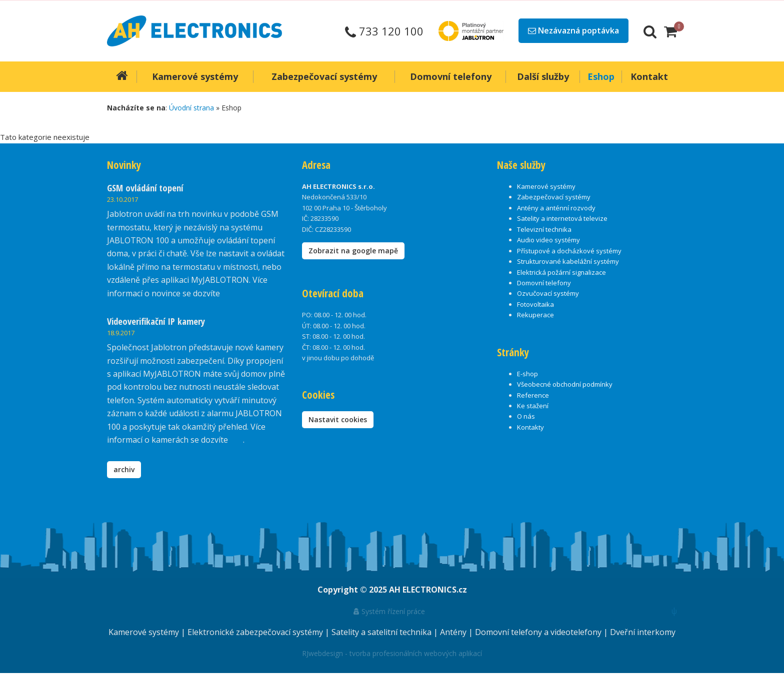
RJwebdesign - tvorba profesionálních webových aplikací (392, 653)
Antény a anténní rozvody (556, 208)
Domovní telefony (544, 283)
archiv (124, 469)
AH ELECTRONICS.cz (428, 590)
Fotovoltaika (535, 304)
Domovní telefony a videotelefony (539, 632)
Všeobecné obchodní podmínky (565, 384)
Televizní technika (544, 229)
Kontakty (530, 427)
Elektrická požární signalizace (561, 272)
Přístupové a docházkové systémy (569, 251)
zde (236, 440)
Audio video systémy (548, 240)
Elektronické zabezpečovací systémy (256, 632)
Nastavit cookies (338, 419)
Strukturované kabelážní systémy (568, 261)
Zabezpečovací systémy (554, 197)
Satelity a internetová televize (562, 218)
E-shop (527, 374)
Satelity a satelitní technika (382, 632)
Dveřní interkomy (643, 632)
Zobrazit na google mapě (353, 251)
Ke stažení (533, 406)
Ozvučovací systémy (548, 293)
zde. (229, 293)
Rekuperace (535, 315)
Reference (533, 395)
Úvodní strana (191, 108)
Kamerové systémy (546, 186)
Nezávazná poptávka (573, 30)
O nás (526, 416)
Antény (454, 632)
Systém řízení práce (389, 611)
